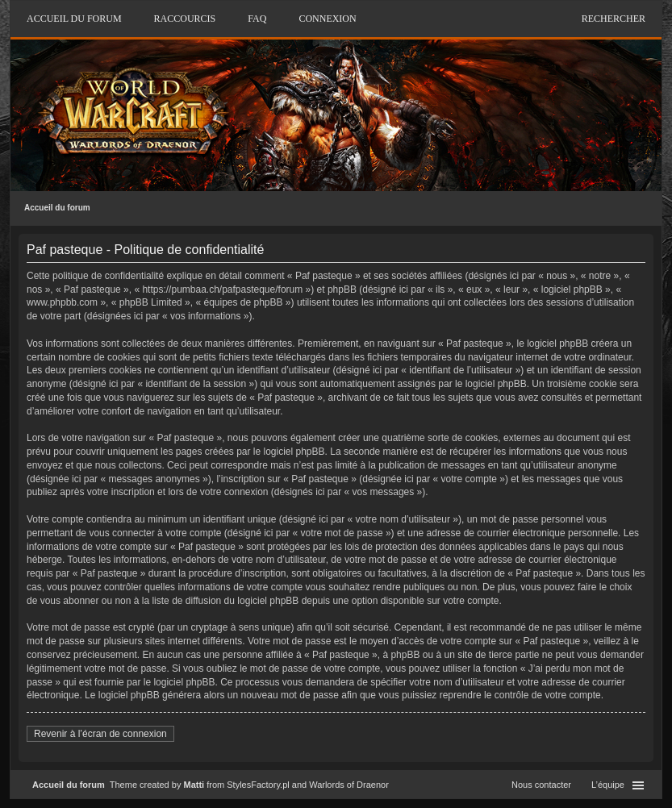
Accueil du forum (57, 208)
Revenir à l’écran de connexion (100, 734)
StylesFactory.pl (258, 785)
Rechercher (614, 19)
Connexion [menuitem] (327, 19)
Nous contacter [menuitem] (541, 785)
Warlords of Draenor (349, 785)
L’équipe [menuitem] (608, 785)
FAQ (257, 19)
